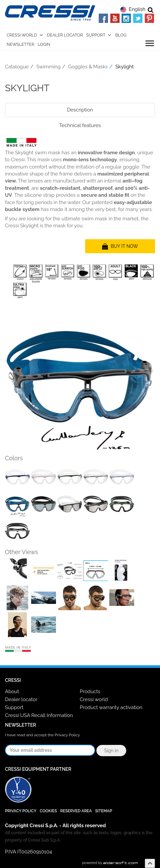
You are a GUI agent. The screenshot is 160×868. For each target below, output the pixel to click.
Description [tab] (80, 110)
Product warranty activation (111, 707)
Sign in (111, 751)
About (12, 691)
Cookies (48, 811)
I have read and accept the (42, 735)
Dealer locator (21, 699)
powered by (110, 863)
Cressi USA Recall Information (39, 715)
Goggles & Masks (88, 67)
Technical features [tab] (80, 125)
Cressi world (94, 699)
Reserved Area (76, 811)
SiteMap (104, 811)
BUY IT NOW (120, 246)
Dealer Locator (65, 35)
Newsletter (21, 44)
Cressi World (22, 35)
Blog (121, 35)
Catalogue (17, 67)
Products (90, 691)
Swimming (49, 67)
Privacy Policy (67, 735)
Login (44, 44)
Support (96, 35)
